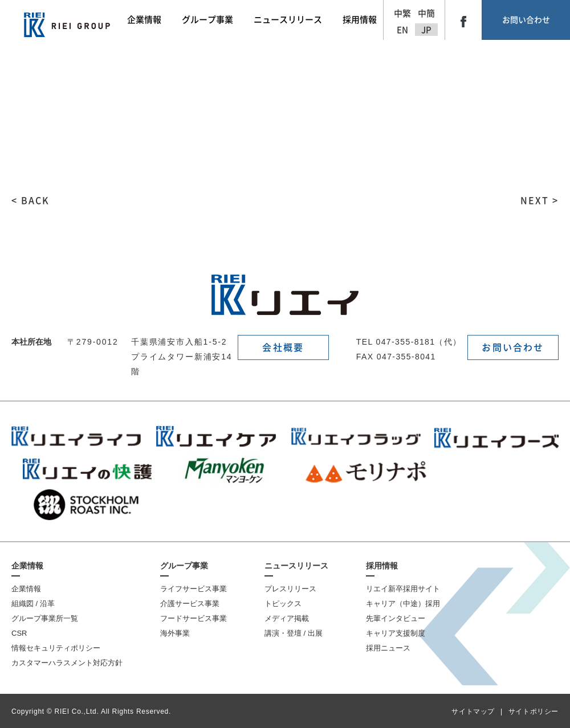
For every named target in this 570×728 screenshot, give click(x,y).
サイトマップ (473, 711)
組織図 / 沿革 (33, 604)
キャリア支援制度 (396, 633)
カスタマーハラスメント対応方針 (67, 663)
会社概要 (283, 347)
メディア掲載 (287, 618)
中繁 (402, 13)
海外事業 (175, 633)
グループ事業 (184, 566)
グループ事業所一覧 (45, 618)
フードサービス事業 (194, 618)
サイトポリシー (534, 711)
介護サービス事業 (190, 604)
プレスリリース (290, 589)
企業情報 (27, 566)
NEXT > (540, 201)
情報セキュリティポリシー (56, 648)
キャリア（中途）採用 (403, 604)
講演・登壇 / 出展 (294, 633)
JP (426, 30)
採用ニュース (388, 648)
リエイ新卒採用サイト (403, 589)
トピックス (283, 604)
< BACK (30, 201)
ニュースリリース (296, 566)
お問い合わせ (526, 20)
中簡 (426, 13)
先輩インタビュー (396, 618)
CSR (19, 633)
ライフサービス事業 (194, 589)
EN (402, 30)
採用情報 (382, 566)
